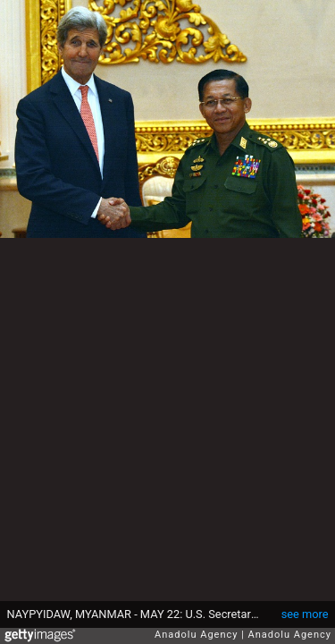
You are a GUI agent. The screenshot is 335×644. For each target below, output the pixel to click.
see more (305, 614)
